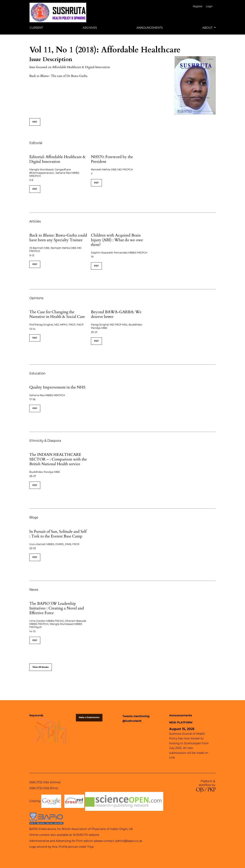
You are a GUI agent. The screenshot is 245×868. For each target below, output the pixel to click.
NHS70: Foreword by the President (112, 159)
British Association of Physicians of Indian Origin (95, 829)
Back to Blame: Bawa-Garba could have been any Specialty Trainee (58, 238)
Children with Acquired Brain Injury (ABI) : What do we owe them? (117, 240)
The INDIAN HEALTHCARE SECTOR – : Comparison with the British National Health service (58, 459)
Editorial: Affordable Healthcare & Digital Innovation (57, 159)
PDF (35, 122)
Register (198, 6)
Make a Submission (89, 717)
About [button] (208, 28)
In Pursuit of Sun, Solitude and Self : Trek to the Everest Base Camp (58, 534)
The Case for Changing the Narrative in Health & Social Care (57, 314)
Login (209, 6)
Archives (90, 28)
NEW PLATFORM (181, 722)
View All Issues (41, 667)
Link (172, 758)
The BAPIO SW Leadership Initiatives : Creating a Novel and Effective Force (57, 608)
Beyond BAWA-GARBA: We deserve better (116, 314)
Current (36, 28)
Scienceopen (193, 743)
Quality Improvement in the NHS (57, 387)
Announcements (150, 28)
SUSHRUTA (80, 835)
